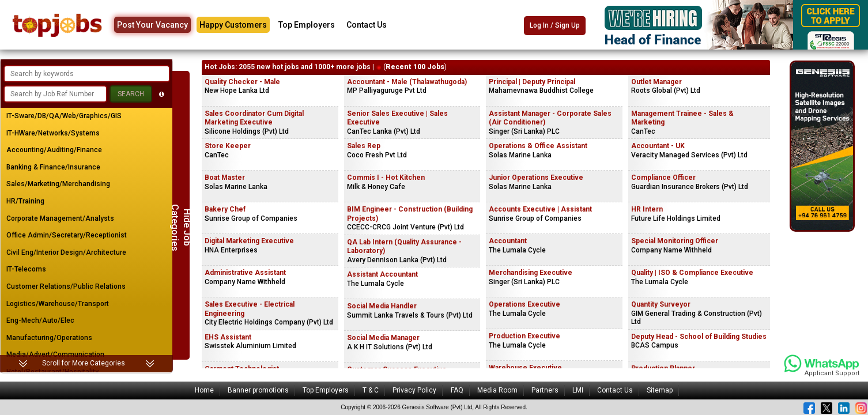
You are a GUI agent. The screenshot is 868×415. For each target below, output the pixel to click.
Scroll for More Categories (84, 363)
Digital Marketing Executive (249, 241)
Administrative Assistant (245, 273)
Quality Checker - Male (242, 82)
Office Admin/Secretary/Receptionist (67, 235)
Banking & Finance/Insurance (53, 167)
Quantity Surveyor (661, 304)
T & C (371, 390)
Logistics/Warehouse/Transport (58, 304)
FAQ (457, 390)
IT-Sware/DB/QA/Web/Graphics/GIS (64, 116)
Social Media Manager (383, 338)
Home (204, 390)
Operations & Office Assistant (538, 146)
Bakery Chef (225, 209)
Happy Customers (233, 25)
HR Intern (647, 209)
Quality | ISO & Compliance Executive (692, 273)
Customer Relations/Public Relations (66, 286)
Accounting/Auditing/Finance (54, 150)
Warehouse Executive (525, 368)
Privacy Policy (414, 390)
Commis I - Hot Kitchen (386, 178)
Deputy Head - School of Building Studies (699, 337)
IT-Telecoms (26, 269)
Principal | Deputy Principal (532, 82)
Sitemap (660, 390)
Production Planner (663, 368)
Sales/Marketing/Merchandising (58, 184)
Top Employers (307, 25)
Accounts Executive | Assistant (540, 209)
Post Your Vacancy (152, 25)
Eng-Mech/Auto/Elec (40, 320)
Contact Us (367, 25)
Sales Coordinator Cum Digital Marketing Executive (254, 118)
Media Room (497, 390)
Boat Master (225, 178)
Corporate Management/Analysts (60, 218)
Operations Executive (524, 304)
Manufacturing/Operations (49, 338)
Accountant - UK (658, 146)
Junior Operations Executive (536, 178)
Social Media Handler (382, 306)
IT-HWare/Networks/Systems (53, 133)
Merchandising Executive (531, 273)
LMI (578, 390)
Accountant (508, 241)
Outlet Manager (656, 82)
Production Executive (524, 336)
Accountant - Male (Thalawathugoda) (407, 82)
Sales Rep (364, 146)
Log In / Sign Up (555, 25)
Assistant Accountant (382, 274)
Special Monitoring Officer (675, 241)
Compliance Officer (663, 178)
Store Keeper (228, 146)
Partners (545, 390)
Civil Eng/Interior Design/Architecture (66, 252)
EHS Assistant (228, 337)
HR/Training (25, 201)
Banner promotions (258, 390)
